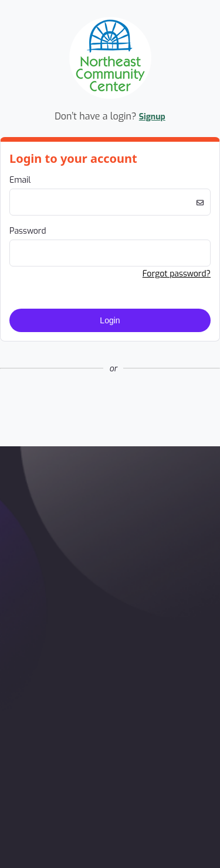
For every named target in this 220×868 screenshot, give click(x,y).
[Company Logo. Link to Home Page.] (110, 97)
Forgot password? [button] (177, 274)
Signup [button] (152, 117)
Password (28, 231)
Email (20, 180)
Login (110, 320)
